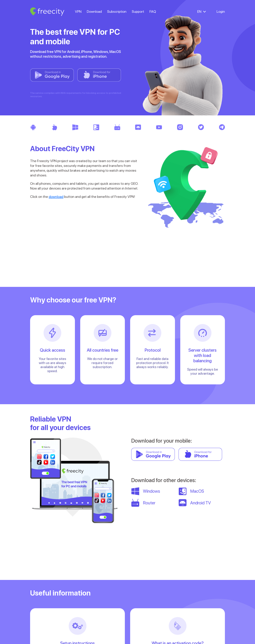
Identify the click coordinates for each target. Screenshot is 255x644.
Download (94, 12)
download (56, 197)
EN (199, 12)
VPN (78, 12)
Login (221, 12)
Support (138, 12)
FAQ (153, 12)
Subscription (117, 12)
